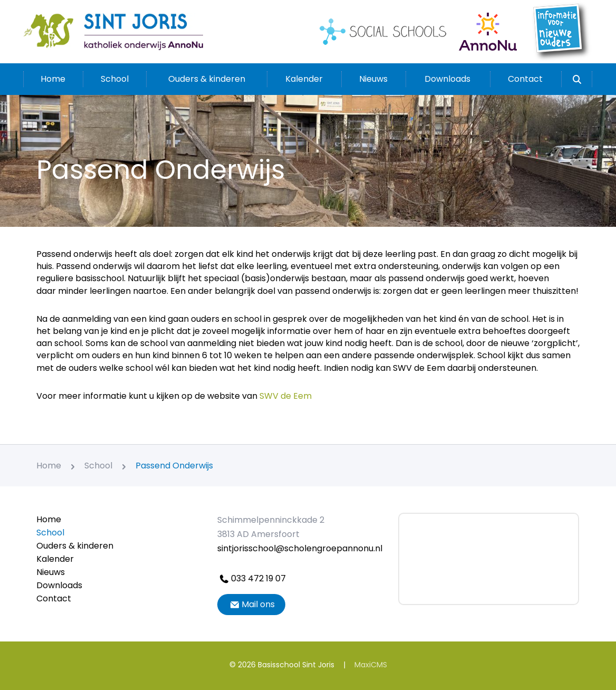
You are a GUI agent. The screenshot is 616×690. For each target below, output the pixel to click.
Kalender (304, 79)
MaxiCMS (371, 665)
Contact (525, 79)
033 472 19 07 (252, 578)
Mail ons (251, 604)
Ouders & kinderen (207, 79)
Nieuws (373, 79)
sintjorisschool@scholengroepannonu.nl (300, 548)
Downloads (447, 79)
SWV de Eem (286, 396)
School (115, 79)
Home (53, 79)
